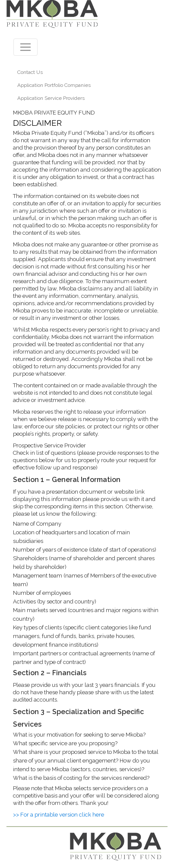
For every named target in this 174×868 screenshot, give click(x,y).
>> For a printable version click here (59, 815)
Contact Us (30, 72)
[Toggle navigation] (25, 47)
